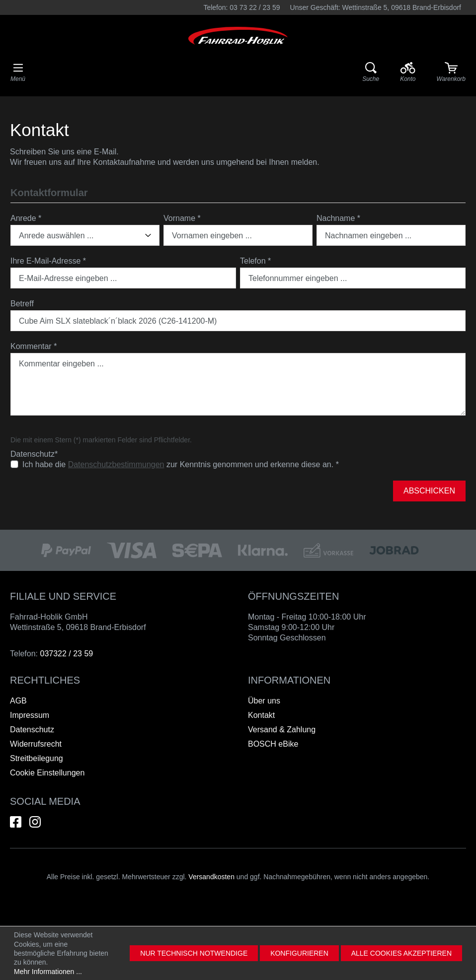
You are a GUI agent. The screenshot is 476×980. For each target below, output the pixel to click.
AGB (18, 701)
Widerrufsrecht (36, 744)
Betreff (22, 304)
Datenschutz (32, 730)
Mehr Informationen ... (48, 972)
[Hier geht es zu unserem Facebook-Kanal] (16, 822)
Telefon (255, 261)
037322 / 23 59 (66, 654)
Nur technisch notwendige (194, 953)
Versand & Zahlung (282, 730)
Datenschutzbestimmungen (116, 464)
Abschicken (429, 491)
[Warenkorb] (451, 72)
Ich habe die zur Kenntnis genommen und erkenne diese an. (181, 465)
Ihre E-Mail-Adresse (48, 261)
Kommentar (34, 346)
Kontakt (261, 715)
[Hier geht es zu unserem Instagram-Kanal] (35, 822)
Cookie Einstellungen (47, 773)
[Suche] (371, 72)
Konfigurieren (299, 953)
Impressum (30, 715)
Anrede (26, 218)
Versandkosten (211, 877)
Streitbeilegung (37, 758)
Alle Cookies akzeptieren (401, 953)
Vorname (182, 218)
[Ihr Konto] (408, 72)
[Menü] (18, 72)
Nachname (338, 218)
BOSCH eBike (273, 744)
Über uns (264, 701)
